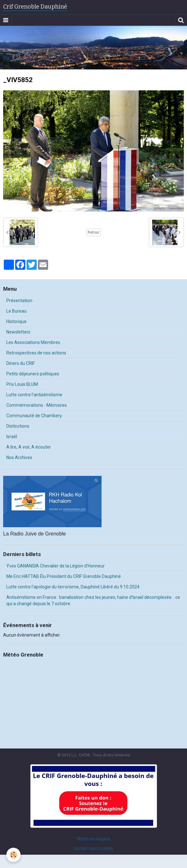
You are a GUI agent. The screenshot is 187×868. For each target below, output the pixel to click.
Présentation (19, 301)
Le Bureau (16, 311)
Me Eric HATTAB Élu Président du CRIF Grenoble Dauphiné (64, 576)
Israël (12, 437)
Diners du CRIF (21, 363)
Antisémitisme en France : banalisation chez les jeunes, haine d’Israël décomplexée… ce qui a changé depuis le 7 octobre (93, 600)
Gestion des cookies (93, 848)
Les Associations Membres (33, 342)
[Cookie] (13, 855)
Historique (16, 321)
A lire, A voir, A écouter (29, 447)
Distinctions (18, 426)
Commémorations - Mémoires (37, 405)
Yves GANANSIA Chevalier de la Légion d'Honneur (56, 566)
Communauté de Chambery (34, 416)
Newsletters (18, 332)
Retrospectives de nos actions (36, 353)
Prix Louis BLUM (22, 384)
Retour (93, 232)
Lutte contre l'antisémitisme (34, 395)
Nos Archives (19, 457)
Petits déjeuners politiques (33, 374)
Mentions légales (93, 839)
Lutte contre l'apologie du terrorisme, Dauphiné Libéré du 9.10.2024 (73, 587)
